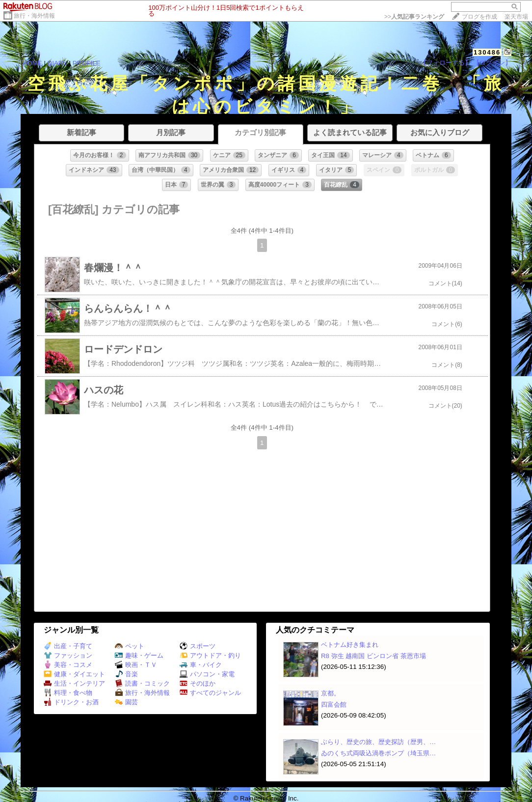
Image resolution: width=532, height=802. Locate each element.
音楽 (126, 674)
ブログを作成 (479, 17)
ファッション (68, 655)
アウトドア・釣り (210, 655)
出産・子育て (68, 646)
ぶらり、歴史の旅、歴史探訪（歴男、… (378, 742)
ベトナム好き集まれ (350, 645)
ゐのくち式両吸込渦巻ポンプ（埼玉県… (378, 753)
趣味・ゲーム (139, 655)
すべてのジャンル (210, 693)
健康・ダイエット (74, 674)
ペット (130, 646)
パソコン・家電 (207, 674)
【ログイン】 (492, 63)
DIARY (57, 63)
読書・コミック (142, 683)
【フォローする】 (446, 63)
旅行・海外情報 (34, 16)
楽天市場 (516, 17)
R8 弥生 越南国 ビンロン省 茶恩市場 (373, 656)
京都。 (331, 693)
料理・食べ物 (68, 693)
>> (414, 17)
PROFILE (87, 63)
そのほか (198, 683)
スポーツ (198, 646)
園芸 (126, 702)
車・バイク (201, 665)
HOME (32, 63)
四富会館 (334, 705)
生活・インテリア (74, 683)
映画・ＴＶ (136, 665)
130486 (487, 52)
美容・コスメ (68, 665)
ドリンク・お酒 (71, 702)
